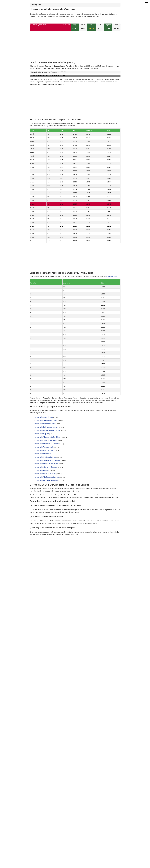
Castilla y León (36, 5)
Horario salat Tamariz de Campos (46, 441)
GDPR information (36, 544)
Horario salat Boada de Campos (45, 424)
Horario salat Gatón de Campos (45, 457)
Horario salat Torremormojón (44, 447)
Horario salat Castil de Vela (43, 417)
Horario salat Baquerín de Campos (46, 480)
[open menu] (147, 3)
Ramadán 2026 (112, 276)
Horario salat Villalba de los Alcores (46, 464)
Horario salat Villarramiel (43, 454)
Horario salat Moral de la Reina (45, 474)
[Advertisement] (75, 48)
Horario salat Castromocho (43, 451)
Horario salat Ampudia (42, 471)
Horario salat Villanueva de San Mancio (48, 437)
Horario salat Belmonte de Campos (46, 427)
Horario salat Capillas (41, 434)
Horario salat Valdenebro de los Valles (47, 461)
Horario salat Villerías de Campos (46, 421)
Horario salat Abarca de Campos (45, 467)
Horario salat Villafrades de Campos (47, 477)
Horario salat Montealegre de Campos (47, 431)
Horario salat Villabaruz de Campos (46, 444)
